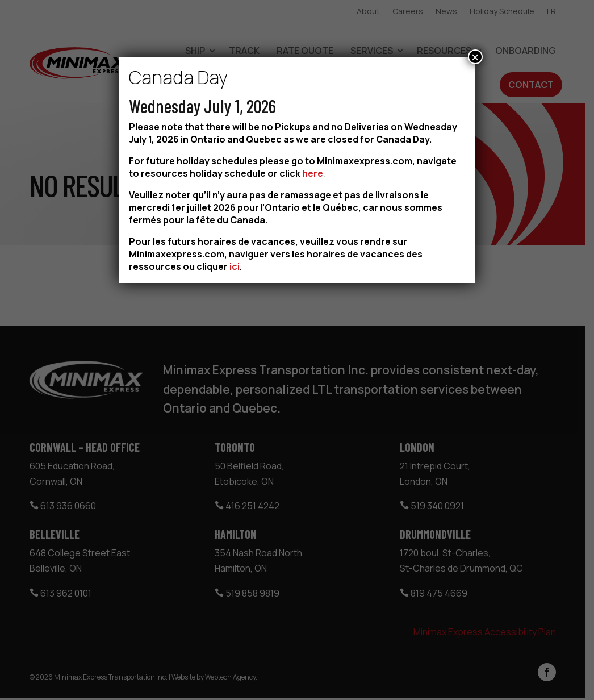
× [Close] (475, 57)
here (313, 173)
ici (235, 266)
